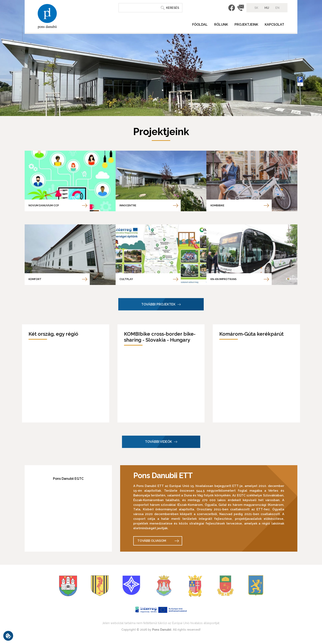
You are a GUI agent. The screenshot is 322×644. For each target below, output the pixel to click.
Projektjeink (246, 25)
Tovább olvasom (152, 541)
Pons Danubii (162, 630)
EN (277, 8)
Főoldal (200, 25)
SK (256, 8)
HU (267, 8)
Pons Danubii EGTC (68, 479)
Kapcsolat (274, 25)
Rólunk (221, 25)
